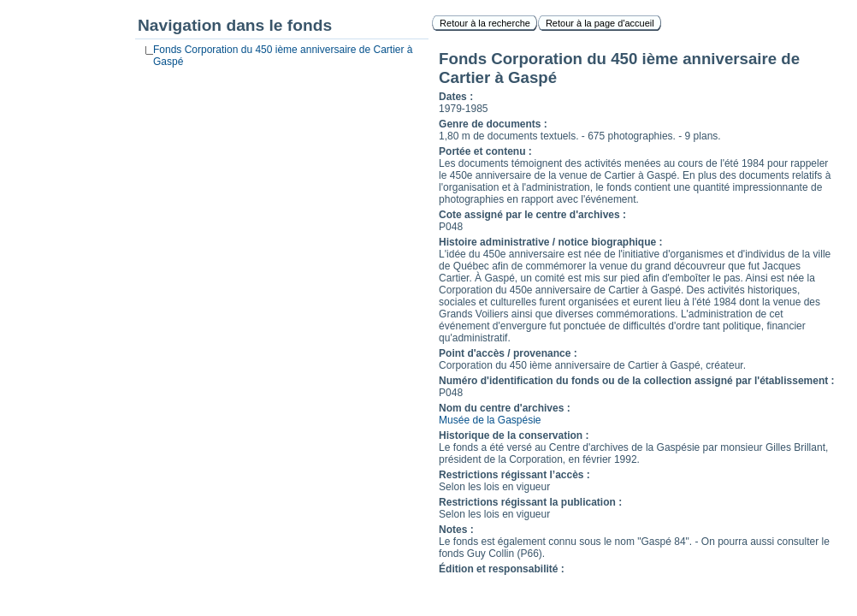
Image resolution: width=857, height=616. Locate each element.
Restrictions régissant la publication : (530, 502)
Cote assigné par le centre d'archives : (532, 215)
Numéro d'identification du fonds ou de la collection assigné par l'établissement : (636, 381)
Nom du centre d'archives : (505, 408)
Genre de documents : (493, 124)
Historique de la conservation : (514, 435)
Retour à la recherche (485, 23)
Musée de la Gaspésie (490, 420)
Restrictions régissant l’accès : (514, 475)
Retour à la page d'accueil (600, 23)
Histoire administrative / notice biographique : (550, 242)
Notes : (456, 530)
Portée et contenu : (485, 151)
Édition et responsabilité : (502, 569)
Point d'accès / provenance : (508, 353)
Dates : (456, 97)
